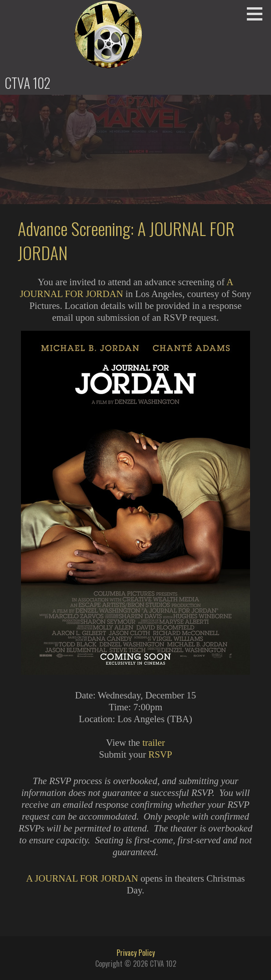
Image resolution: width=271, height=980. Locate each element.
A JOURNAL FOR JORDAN (82, 878)
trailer (153, 742)
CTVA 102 (28, 83)
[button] (258, 14)
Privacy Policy (136, 953)
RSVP (160, 754)
